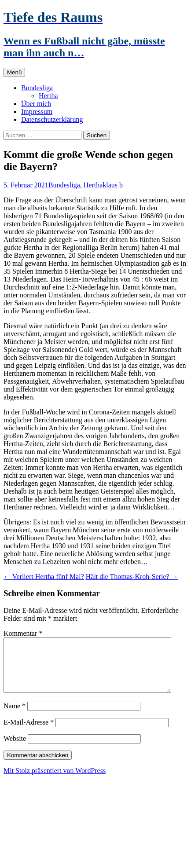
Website (15, 749)
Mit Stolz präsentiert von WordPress (55, 781)
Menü (14, 72)
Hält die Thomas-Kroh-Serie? (132, 577)
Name (15, 716)
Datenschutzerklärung (52, 119)
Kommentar (23, 633)
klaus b (113, 185)
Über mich (36, 104)
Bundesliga (37, 88)
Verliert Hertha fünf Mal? (44, 577)
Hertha (48, 96)
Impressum (37, 112)
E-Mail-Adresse (29, 733)
